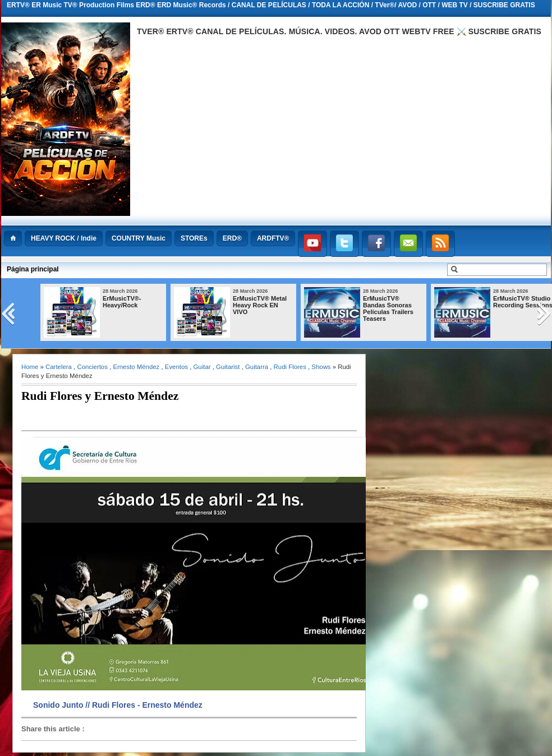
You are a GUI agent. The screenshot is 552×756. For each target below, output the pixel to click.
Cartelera (59, 367)
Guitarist (228, 367)
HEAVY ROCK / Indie (64, 238)
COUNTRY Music (139, 238)
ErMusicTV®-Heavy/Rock (122, 302)
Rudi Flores (290, 367)
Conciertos (92, 367)
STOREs (194, 238)
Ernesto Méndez (136, 367)
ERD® (232, 238)
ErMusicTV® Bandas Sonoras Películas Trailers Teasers (388, 308)
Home (30, 367)
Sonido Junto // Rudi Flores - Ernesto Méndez (118, 705)
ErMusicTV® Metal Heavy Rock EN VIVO (260, 305)
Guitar (202, 367)
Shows (321, 367)
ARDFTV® (273, 238)
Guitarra (257, 367)
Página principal (33, 269)
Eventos (176, 367)
